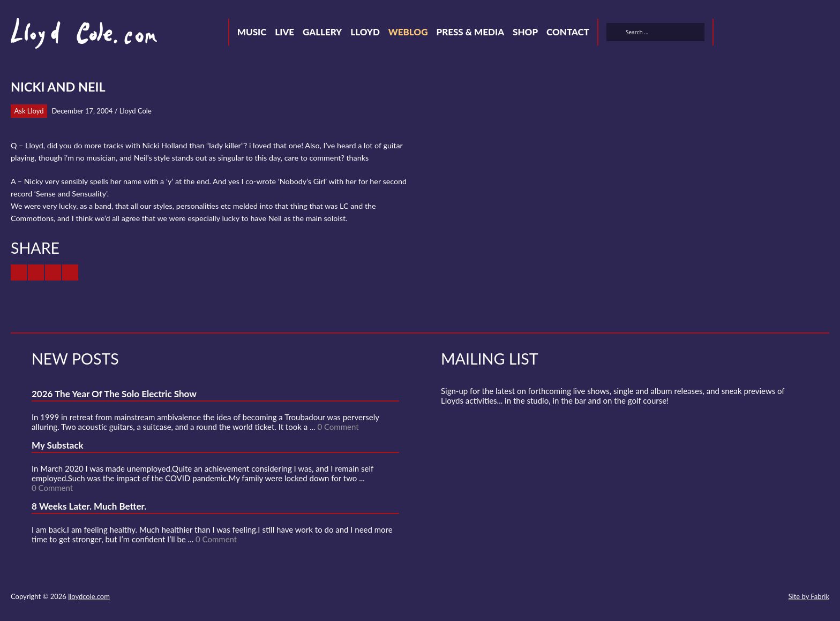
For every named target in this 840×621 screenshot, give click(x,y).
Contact (568, 32)
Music (252, 32)
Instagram (806, 34)
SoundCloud (767, 34)
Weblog (408, 32)
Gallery (322, 32)
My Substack (58, 445)
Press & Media (470, 32)
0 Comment (338, 427)
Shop (525, 32)
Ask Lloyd (29, 111)
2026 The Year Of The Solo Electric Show (114, 394)
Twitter (729, 34)
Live (284, 32)
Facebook (748, 34)
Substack (825, 34)
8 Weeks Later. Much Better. (89, 506)
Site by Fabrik (809, 596)
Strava (786, 34)
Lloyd (365, 32)
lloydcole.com (89, 596)
